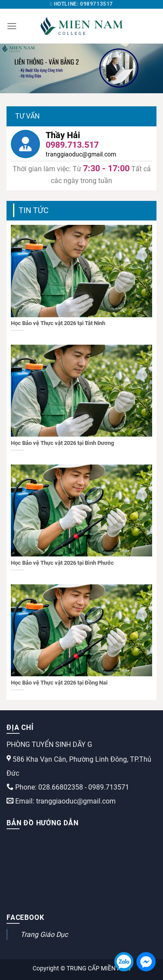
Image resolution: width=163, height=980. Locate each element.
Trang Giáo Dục (44, 934)
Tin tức (34, 210)
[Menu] (12, 26)
